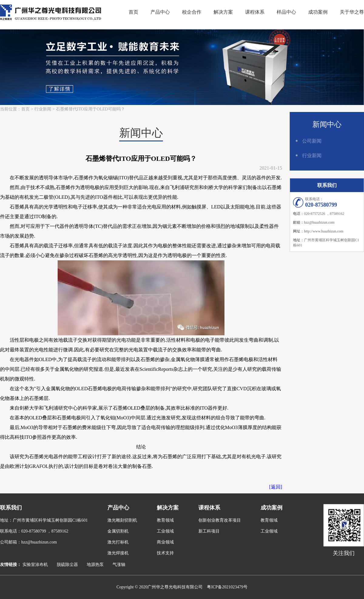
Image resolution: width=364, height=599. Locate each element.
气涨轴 (119, 565)
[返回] (276, 487)
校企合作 (192, 12)
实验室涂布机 (35, 565)
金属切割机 (118, 531)
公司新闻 (312, 141)
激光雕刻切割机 (122, 520)
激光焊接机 (118, 553)
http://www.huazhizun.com (324, 231)
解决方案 (223, 12)
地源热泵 (95, 565)
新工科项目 (209, 531)
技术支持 (165, 553)
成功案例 (318, 12)
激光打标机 (118, 542)
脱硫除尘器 (67, 565)
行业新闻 (43, 109)
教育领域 (165, 520)
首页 (133, 12)
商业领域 (165, 542)
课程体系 (255, 12)
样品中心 (286, 12)
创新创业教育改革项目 (220, 520)
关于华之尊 (352, 12)
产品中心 (160, 12)
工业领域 (165, 531)
